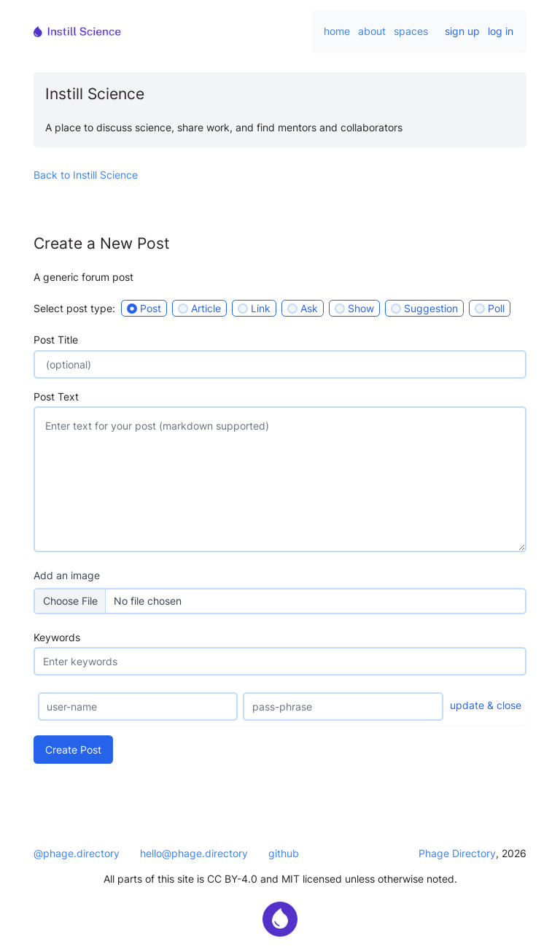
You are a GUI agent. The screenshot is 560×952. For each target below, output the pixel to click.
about (372, 31)
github (284, 853)
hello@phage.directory (194, 853)
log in (501, 31)
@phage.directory (77, 853)
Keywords (57, 637)
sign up (462, 31)
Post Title (56, 340)
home (337, 31)
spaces (411, 31)
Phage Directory (457, 853)
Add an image (67, 575)
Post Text (56, 396)
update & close (486, 705)
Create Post (73, 750)
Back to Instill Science (86, 175)
